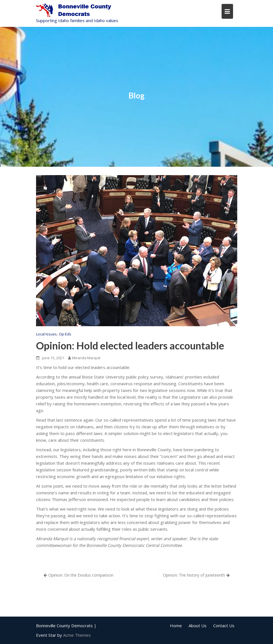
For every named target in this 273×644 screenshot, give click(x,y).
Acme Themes (77, 635)
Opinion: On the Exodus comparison (81, 575)
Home (176, 626)
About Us (198, 626)
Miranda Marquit (84, 358)
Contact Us (224, 626)
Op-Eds (65, 334)
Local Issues (46, 334)
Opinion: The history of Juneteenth (194, 575)
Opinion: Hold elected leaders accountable (130, 345)
